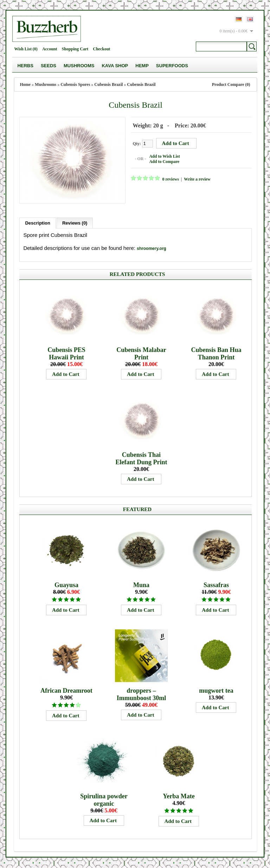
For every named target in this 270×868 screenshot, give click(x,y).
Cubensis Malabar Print (141, 354)
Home (25, 84)
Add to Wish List (164, 156)
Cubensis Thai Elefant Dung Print (141, 458)
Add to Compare (164, 162)
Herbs (25, 66)
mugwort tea (216, 691)
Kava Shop (115, 66)
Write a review (197, 179)
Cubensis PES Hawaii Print (66, 354)
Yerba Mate (179, 796)
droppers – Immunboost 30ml (142, 694)
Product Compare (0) (231, 84)
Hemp (142, 66)
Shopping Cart (75, 49)
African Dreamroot (66, 691)
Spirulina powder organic (104, 800)
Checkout (101, 49)
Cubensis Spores (75, 84)
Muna (141, 585)
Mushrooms (79, 66)
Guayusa (66, 585)
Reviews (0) (75, 223)
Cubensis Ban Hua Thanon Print (216, 354)
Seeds (49, 66)
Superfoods (172, 66)
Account (50, 49)
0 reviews (170, 179)
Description (38, 223)
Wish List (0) (26, 49)
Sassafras (216, 585)
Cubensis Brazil (108, 84)
